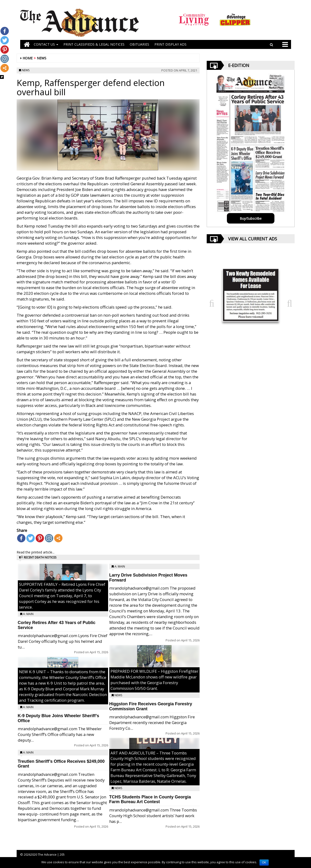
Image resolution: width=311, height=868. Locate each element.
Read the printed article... (36, 552)
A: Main (28, 614)
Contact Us (46, 44)
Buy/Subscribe (251, 218)
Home (28, 58)
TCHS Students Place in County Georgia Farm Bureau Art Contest (150, 799)
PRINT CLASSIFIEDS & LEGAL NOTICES (94, 44)
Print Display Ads (170, 44)
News (42, 58)
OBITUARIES (139, 44)
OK (264, 863)
